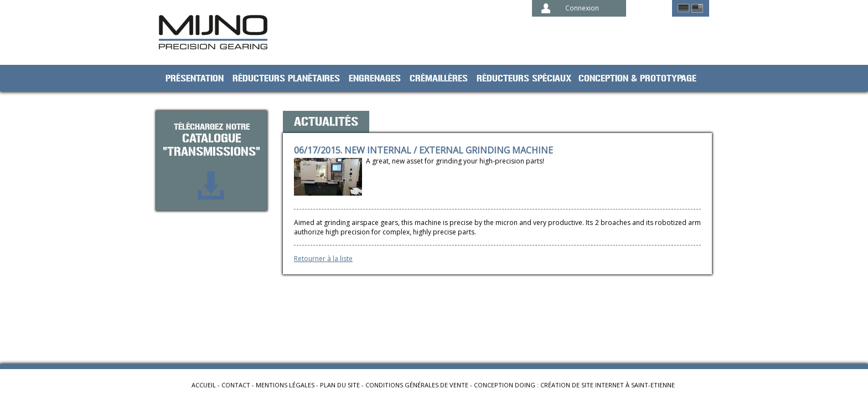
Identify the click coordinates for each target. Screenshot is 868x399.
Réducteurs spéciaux (524, 79)
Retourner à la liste (323, 259)
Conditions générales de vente (417, 385)
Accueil (204, 385)
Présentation (195, 79)
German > (683, 8)
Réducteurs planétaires (286, 79)
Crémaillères (439, 79)
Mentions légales (285, 385)
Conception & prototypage (637, 79)
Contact (236, 385)
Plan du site (340, 385)
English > (697, 8)
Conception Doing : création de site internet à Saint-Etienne (574, 385)
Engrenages (375, 79)
